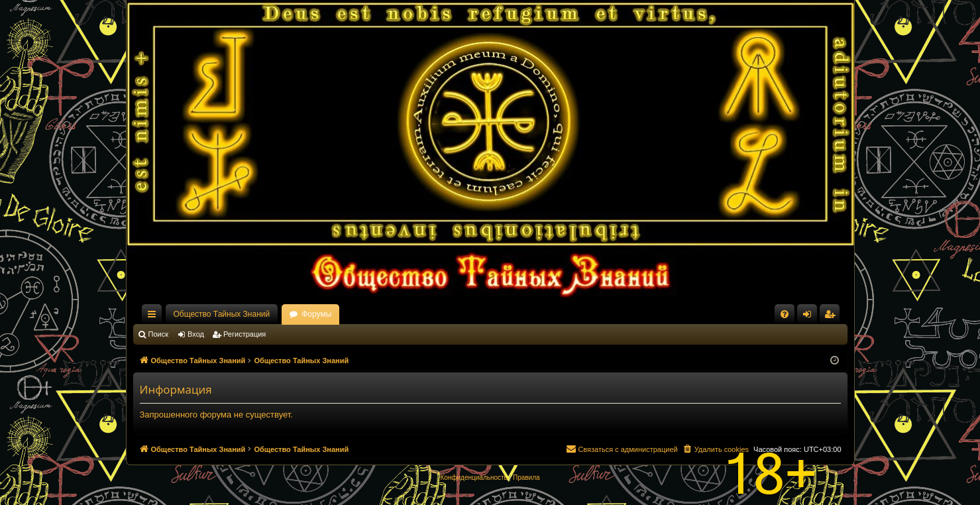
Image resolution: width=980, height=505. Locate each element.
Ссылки (154, 317)
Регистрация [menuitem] (832, 317)
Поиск (158, 334)
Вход (196, 334)
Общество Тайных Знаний (222, 314)
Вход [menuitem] (810, 317)
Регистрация (245, 334)
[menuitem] (785, 314)
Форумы (316, 314)
